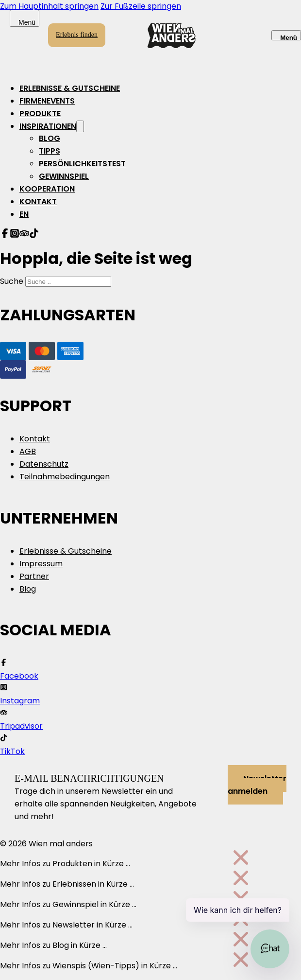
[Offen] (286, 35)
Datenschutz (44, 464)
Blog (50, 138)
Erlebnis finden (77, 35)
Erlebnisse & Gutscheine (70, 88)
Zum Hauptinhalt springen (49, 6)
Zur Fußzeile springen (141, 6)
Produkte (40, 114)
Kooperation (47, 189)
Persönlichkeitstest (82, 164)
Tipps (50, 151)
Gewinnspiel (64, 176)
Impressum (41, 564)
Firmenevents (47, 101)
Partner (34, 576)
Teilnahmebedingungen (65, 477)
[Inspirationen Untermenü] (80, 126)
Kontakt (38, 201)
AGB (28, 451)
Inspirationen (48, 126)
